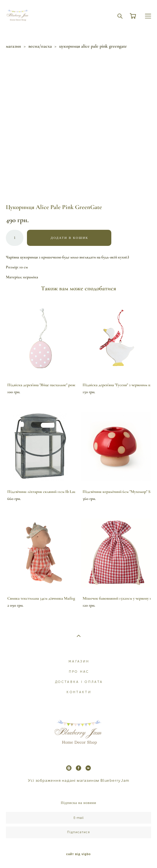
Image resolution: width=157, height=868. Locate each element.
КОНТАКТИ (79, 692)
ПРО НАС (79, 672)
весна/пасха (40, 46)
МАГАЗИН (79, 661)
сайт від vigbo (78, 854)
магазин (13, 46)
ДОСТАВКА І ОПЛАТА (79, 682)
